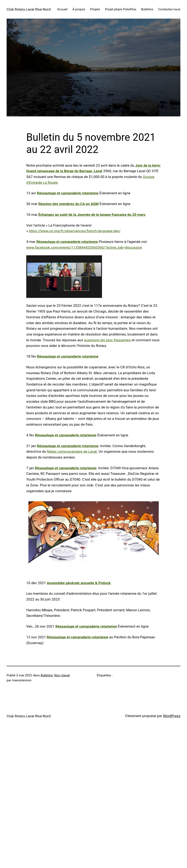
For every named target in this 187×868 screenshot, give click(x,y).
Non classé (62, 675)
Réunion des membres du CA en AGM (69, 204)
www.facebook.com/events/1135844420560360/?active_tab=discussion (84, 247)
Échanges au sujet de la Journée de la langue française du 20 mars (92, 215)
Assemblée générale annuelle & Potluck (79, 583)
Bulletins (47, 675)
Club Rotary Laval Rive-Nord (29, 9)
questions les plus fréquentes (107, 340)
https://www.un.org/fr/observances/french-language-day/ (75, 231)
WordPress (172, 716)
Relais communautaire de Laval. (72, 451)
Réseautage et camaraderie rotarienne (68, 193)
